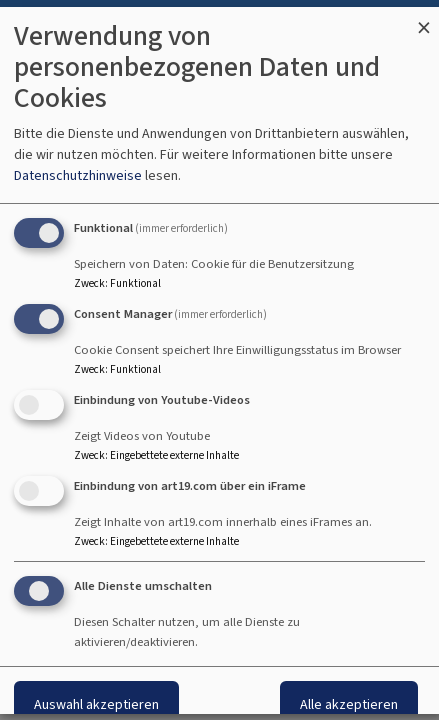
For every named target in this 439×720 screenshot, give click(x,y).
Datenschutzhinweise (78, 175)
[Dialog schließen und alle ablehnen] (424, 19)
